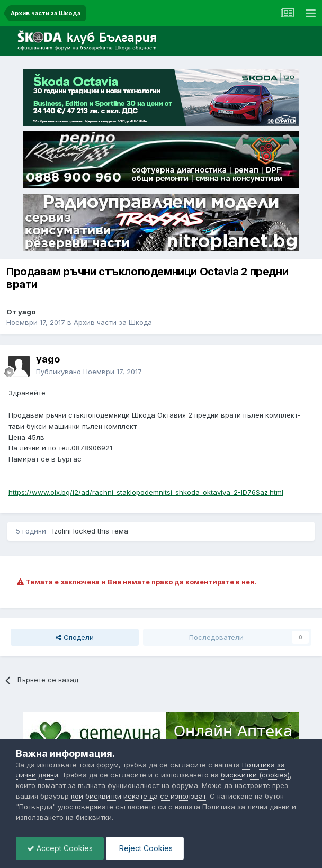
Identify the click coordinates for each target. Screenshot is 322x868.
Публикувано (89, 372)
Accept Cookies (60, 848)
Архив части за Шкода (113, 322)
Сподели (75, 637)
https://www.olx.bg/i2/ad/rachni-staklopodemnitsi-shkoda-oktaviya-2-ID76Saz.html (146, 492)
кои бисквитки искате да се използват (138, 796)
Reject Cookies (145, 848)
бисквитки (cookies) (255, 775)
